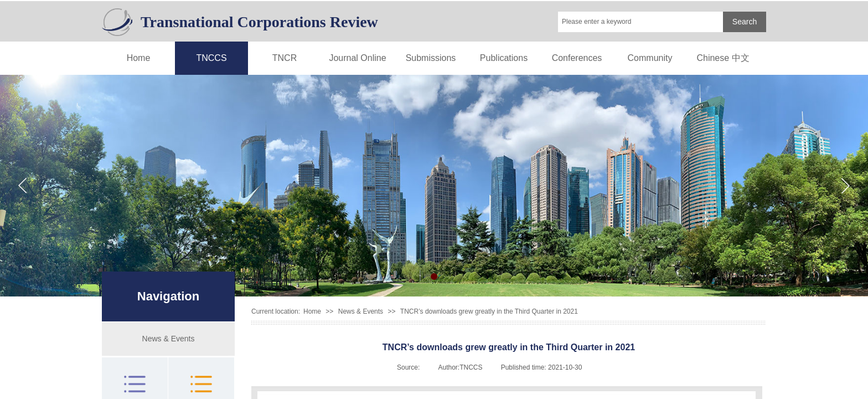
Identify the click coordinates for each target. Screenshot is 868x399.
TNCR (285, 58)
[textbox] (640, 22)
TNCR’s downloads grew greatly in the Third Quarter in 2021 (489, 311)
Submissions (431, 58)
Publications (504, 58)
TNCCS (211, 58)
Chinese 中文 (723, 58)
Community (650, 58)
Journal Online (357, 58)
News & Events (361, 311)
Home (139, 58)
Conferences (577, 58)
